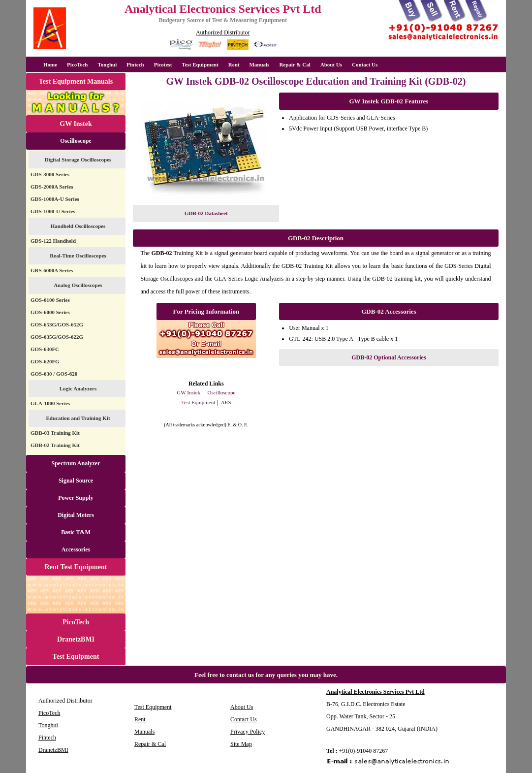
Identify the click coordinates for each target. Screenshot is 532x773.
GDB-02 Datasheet (206, 213)
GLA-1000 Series (50, 403)
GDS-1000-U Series (53, 211)
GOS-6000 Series (50, 312)
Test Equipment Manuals (76, 81)
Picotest (163, 64)
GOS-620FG (45, 361)
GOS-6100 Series (50, 300)
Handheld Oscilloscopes (78, 226)
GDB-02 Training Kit (55, 445)
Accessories (76, 549)
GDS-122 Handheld (53, 241)
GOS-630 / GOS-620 (54, 374)
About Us (331, 64)
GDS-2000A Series (52, 187)
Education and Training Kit (78, 418)
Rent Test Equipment (76, 567)
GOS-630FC (45, 349)
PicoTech (76, 622)
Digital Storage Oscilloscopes (78, 160)
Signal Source (76, 481)
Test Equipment (200, 64)
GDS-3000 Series (50, 174)
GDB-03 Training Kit (55, 433)
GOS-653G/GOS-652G (57, 324)
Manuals (259, 64)
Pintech (135, 64)
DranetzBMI (76, 639)
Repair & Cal (295, 64)
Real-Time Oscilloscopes (78, 256)
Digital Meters (76, 515)
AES (226, 402)
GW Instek (76, 124)
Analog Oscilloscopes (78, 285)
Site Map (241, 744)
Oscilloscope (76, 141)
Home (50, 64)
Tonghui (107, 64)
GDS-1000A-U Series (55, 199)
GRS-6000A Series (52, 270)
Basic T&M (76, 532)
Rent (234, 64)
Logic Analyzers (78, 388)
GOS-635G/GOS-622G (57, 337)
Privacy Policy (248, 732)
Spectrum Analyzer (76, 463)
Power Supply (76, 498)
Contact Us (365, 64)
